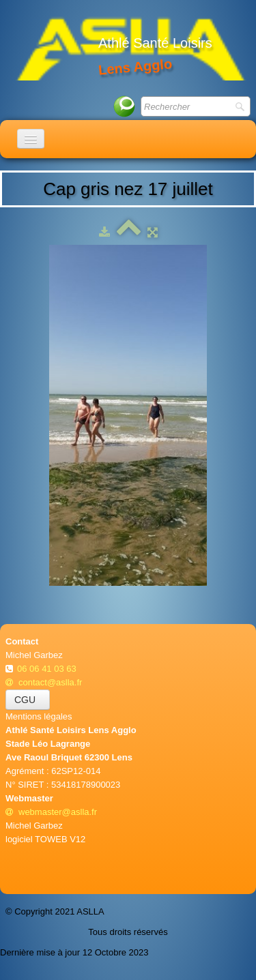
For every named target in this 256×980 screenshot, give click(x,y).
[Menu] (31, 139)
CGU (28, 700)
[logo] (131, 48)
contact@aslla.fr (44, 682)
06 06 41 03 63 (48, 669)
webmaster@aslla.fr (51, 812)
